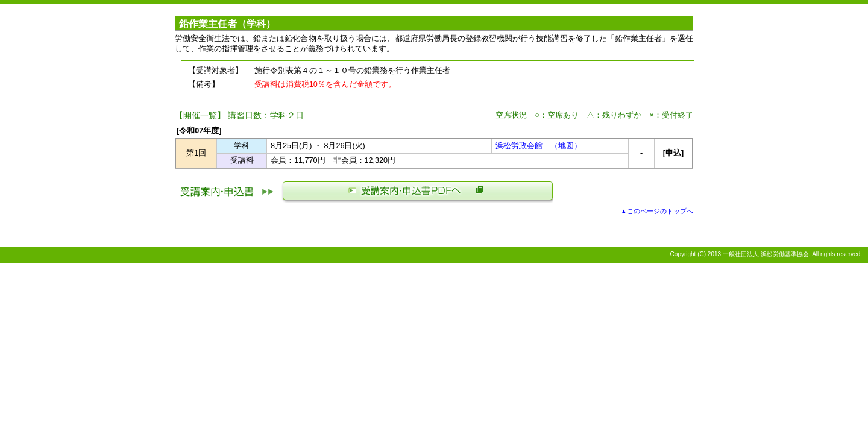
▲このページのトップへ (657, 211)
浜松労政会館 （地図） (539, 146)
